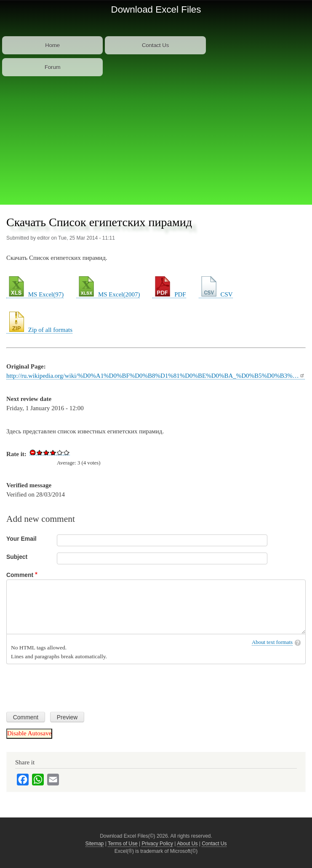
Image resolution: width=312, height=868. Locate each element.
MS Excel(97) (35, 294)
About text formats (272, 642)
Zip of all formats (39, 330)
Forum (53, 67)
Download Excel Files (156, 9)
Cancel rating (33, 452)
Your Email (21, 539)
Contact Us (155, 45)
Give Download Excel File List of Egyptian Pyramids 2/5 (46, 452)
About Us (187, 844)
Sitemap (95, 844)
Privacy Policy (157, 844)
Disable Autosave (29, 733)
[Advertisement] (156, 142)
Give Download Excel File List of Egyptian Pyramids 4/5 (60, 452)
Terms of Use (123, 844)
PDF (169, 294)
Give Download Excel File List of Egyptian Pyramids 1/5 (40, 452)
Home (52, 45)
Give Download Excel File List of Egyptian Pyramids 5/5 (67, 452)
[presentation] (70, 685)
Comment (20, 575)
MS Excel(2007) (108, 294)
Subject (17, 557)
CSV (216, 294)
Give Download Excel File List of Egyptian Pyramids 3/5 (53, 452)
